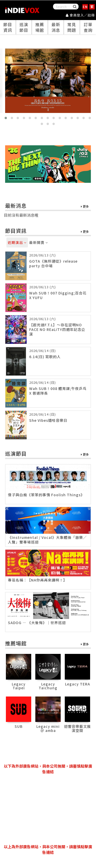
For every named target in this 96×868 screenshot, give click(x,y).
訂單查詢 (88, 27)
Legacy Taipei (19, 686)
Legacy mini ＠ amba (48, 728)
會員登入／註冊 (80, 15)
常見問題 (72, 27)
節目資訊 (8, 27)
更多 (85, 207)
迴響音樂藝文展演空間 (77, 728)
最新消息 (56, 27)
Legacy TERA (78, 684)
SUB (19, 726)
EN (85, 7)
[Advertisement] (48, 809)
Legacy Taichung (48, 686)
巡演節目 (24, 27)
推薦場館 (40, 27)
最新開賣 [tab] (39, 242)
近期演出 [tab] (17, 242)
